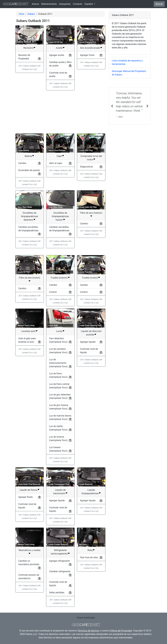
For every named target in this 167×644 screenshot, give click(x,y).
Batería (28, 156)
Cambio (22, 163)
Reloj (90, 550)
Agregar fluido (26, 497)
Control (53, 292)
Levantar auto (28, 331)
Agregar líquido (88, 342)
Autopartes (65, 4)
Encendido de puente (29, 170)
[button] (112, 106)
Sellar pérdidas (57, 593)
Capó (59, 156)
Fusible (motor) (90, 278)
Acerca (35, 4)
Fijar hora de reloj (89, 557)
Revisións (28, 48)
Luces (59, 331)
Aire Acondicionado (90, 48)
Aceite (59, 48)
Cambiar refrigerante (60, 571)
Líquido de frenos (28, 490)
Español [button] (89, 4)
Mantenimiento (49, 4)
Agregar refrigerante (59, 561)
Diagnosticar (86, 167)
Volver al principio (86, 618)
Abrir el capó (56, 163)
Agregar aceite (57, 55)
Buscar (159, 4)
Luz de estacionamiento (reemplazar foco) (58, 363)
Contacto (78, 4)
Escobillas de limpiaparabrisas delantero (29, 216)
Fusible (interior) (59, 278)
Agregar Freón (87, 55)
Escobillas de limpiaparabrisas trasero (60, 216)
